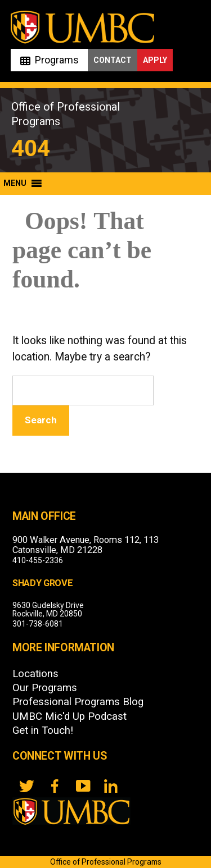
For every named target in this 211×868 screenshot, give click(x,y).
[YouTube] (83, 786)
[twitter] (26, 786)
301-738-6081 (38, 624)
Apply (155, 60)
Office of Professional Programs (106, 862)
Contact (113, 60)
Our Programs (45, 688)
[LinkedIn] (111, 786)
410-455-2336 (38, 560)
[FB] (55, 786)
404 (31, 149)
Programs (57, 60)
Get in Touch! (43, 730)
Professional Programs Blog (78, 702)
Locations (35, 674)
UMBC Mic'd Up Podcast (69, 716)
